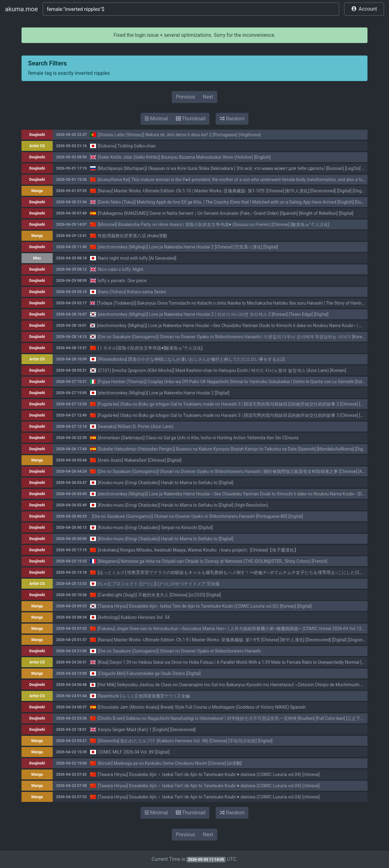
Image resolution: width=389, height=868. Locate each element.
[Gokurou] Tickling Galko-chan (127, 146)
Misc (37, 258)
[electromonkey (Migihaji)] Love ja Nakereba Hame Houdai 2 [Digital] (164, 393)
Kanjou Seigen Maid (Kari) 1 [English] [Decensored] (147, 730)
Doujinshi (37, 135)
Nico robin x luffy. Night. (121, 269)
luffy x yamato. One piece (122, 281)
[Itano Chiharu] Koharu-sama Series (132, 292)
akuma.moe (21, 9)
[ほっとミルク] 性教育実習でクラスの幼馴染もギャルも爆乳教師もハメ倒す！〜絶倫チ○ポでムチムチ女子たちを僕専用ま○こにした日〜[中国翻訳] (240, 572)
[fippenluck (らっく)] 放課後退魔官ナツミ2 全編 (144, 696)
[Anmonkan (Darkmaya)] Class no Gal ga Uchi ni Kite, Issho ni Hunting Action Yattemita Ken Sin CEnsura (198, 438)
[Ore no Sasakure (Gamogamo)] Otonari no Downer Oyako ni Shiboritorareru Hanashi (179, 651)
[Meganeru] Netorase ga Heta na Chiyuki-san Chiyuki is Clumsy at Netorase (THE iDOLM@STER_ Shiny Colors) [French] (213, 561)
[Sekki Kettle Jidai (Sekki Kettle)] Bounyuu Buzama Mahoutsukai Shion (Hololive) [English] (184, 157)
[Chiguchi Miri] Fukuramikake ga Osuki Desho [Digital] (149, 673)
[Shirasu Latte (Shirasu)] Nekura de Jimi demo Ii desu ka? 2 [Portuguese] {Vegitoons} (179, 135)
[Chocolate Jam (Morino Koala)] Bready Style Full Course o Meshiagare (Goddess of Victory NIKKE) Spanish (202, 707)
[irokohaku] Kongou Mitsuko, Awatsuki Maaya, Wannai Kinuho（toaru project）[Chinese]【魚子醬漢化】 (198, 550)
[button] (364, 9)
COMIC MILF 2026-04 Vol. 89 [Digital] (134, 752)
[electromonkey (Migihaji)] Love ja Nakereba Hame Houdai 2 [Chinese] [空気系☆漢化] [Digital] (188, 247)
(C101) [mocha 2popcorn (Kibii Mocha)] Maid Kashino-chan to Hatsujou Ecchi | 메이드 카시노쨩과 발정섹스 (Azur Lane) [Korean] (222, 370)
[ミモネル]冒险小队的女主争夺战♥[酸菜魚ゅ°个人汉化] (150, 348)
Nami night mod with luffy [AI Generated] (137, 258)
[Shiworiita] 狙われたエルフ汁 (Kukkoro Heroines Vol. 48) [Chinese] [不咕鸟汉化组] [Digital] (185, 741)
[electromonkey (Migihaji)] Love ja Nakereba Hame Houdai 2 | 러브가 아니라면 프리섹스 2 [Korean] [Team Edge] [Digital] (213, 314)
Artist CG (37, 146)
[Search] (191, 9)
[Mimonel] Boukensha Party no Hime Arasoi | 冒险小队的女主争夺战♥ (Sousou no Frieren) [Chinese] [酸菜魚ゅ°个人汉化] (214, 224)
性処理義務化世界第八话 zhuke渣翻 (132, 236)
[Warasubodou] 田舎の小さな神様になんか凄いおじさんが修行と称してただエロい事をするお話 (192, 359)
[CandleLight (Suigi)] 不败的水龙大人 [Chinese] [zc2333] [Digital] (159, 595)
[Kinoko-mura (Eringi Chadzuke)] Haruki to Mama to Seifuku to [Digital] (166, 483)
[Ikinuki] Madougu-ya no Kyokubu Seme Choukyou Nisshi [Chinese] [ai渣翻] (170, 763)
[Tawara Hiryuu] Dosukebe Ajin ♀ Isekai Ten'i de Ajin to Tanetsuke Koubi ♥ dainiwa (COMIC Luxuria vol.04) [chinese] (209, 774)
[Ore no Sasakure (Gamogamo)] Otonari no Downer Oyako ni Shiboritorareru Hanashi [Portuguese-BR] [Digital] (197, 516)
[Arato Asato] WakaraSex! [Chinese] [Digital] (140, 460)
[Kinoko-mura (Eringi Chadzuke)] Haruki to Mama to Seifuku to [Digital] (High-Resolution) (183, 505)
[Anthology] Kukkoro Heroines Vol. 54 (134, 617)
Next (208, 97)
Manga (37, 191)
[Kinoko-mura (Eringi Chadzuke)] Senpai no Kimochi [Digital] (155, 528)
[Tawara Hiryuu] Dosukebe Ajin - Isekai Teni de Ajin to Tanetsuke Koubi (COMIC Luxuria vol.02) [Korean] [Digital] (205, 606)
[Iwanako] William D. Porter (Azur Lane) (136, 427)
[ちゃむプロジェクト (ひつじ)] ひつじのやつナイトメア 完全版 (159, 584)
